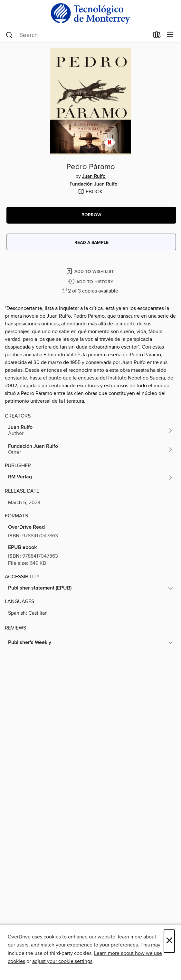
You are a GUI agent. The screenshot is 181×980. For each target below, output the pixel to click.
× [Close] (169, 941)
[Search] (9, 35)
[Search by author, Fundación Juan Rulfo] (90, 449)
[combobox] (77, 35)
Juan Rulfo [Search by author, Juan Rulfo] (94, 177)
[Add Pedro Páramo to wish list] (90, 271)
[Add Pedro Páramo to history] (91, 282)
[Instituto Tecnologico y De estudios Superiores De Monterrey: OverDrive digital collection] (90, 14)
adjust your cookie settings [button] (62, 961)
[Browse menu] (170, 35)
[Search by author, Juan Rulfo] (90, 430)
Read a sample (91, 243)
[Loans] (157, 36)
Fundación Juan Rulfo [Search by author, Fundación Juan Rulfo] (94, 184)
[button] (91, 215)
